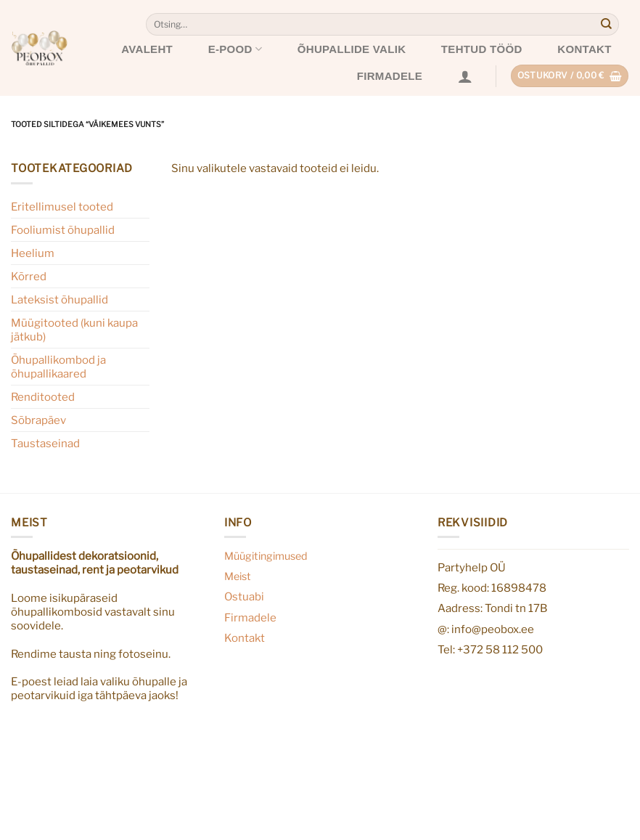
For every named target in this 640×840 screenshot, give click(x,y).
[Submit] (607, 25)
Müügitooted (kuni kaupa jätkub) (74, 330)
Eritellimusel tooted (62, 207)
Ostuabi (244, 596)
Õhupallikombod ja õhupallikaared (58, 367)
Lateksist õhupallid (60, 299)
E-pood (235, 49)
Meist (238, 576)
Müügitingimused (266, 556)
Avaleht (147, 49)
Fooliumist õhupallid (63, 230)
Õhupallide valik (352, 49)
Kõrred (29, 276)
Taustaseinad (45, 443)
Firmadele (390, 76)
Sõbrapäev (38, 420)
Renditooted (43, 397)
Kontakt (584, 49)
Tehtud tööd (482, 49)
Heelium (33, 253)
